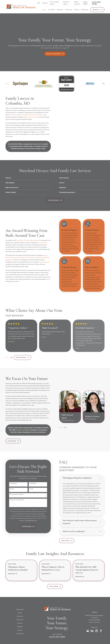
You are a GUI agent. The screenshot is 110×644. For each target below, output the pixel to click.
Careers (20, 630)
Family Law (20, 620)
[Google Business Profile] (88, 631)
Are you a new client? (14, 494)
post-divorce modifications (33, 115)
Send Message (26, 526)
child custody (10, 258)
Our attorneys (42, 243)
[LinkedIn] (92, 631)
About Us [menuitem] (60, 10)
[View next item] (11, 357)
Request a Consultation (55, 54)
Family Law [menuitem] (69, 10)
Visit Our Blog (55, 586)
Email (29, 489)
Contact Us (97, 10)
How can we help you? (15, 500)
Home (20, 613)
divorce (45, 255)
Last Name (30, 483)
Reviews (45, 3)
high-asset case (44, 262)
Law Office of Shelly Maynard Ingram (28, 240)
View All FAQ (64, 541)
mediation (39, 258)
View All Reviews (22, 357)
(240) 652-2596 (14, 144)
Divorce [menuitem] (77, 10)
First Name (11, 483)
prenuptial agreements (15, 115)
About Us (20, 616)
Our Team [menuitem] (51, 10)
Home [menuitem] (44, 10)
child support (30, 258)
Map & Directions (94, 622)
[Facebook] (101, 631)
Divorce (20, 623)
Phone (10, 489)
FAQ (39, 3)
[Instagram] (97, 631)
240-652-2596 (97, 3)
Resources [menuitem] (85, 10)
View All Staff (11, 441)
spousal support (20, 258)
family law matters (29, 117)
